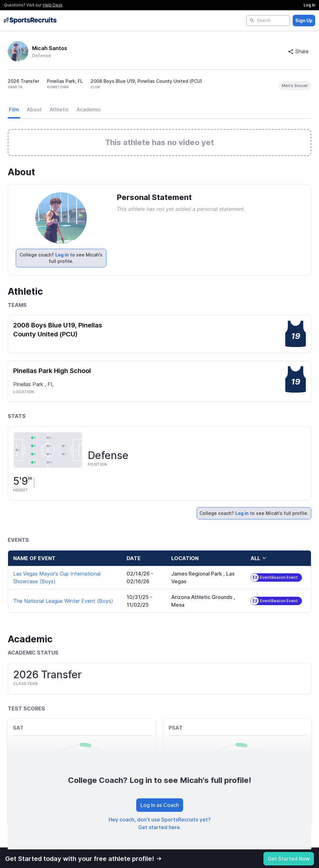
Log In (309, 5)
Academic (89, 109)
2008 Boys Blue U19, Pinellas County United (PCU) (58, 330)
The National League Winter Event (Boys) (63, 601)
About (34, 109)
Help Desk (53, 5)
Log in (62, 255)
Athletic (59, 109)
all (259, 558)
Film (14, 109)
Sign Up (304, 20)
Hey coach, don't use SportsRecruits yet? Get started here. (160, 823)
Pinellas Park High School (52, 371)
